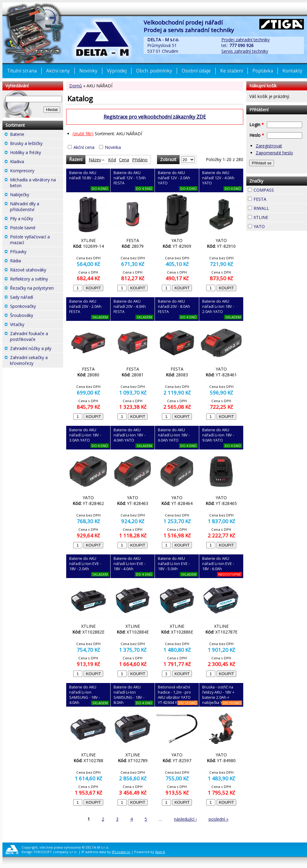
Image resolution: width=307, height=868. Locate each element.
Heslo (257, 135)
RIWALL (280, 207)
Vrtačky (35, 324)
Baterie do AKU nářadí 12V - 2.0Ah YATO (174, 178)
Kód (112, 160)
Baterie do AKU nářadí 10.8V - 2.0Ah (87, 175)
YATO (276, 226)
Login (257, 124)
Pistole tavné (37, 228)
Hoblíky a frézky (37, 153)
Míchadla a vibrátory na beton (37, 183)
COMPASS (280, 190)
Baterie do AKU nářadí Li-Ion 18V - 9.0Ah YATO (218, 435)
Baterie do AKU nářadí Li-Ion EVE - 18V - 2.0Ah (85, 564)
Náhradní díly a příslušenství (37, 207)
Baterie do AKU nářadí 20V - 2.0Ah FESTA (85, 306)
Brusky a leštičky (37, 144)
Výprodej (117, 71)
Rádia (32, 261)
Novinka (113, 147)
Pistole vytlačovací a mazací (37, 240)
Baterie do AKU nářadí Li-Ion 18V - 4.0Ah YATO (130, 435)
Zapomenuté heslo (274, 153)
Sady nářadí (37, 298)
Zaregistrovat (269, 146)
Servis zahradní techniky (245, 51)
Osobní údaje (196, 71)
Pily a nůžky (37, 219)
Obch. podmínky (154, 71)
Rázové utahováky (37, 271)
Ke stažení (232, 71)
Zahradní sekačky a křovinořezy (37, 361)
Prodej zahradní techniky (246, 40)
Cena (124, 160)
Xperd (160, 852)
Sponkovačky (37, 307)
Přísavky (37, 252)
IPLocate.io (121, 852)
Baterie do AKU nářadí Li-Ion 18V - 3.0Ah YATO (85, 435)
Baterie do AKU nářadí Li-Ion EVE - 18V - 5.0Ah (174, 564)
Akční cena (84, 147)
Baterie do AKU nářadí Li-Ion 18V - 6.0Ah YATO (174, 435)
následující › (185, 819)
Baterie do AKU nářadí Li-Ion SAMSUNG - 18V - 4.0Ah (85, 695)
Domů (76, 86)
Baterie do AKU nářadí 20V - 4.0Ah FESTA (130, 306)
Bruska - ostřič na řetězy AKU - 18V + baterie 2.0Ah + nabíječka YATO (218, 695)
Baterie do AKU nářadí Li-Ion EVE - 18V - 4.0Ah (130, 564)
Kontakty (292, 71)
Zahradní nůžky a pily (37, 349)
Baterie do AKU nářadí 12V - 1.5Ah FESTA (130, 178)
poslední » (218, 819)
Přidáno (140, 160)
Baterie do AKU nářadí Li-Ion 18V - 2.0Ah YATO (218, 306)
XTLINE (279, 217)
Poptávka (263, 71)
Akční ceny (58, 71)
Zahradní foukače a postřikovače (37, 337)
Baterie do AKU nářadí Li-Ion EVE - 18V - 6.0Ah (218, 564)
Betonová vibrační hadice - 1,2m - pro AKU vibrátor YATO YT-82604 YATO (174, 695)
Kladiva (35, 161)
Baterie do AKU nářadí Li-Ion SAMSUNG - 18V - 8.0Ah (129, 695)
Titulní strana (22, 71)
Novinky (88, 71)
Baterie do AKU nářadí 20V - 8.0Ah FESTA (174, 306)
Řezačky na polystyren (37, 289)
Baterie (35, 134)
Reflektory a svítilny (37, 280)
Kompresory (37, 171)
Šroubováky (37, 316)
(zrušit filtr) (83, 134)
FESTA (277, 198)
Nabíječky (37, 195)
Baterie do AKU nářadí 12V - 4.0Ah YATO (218, 178)
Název (97, 160)
